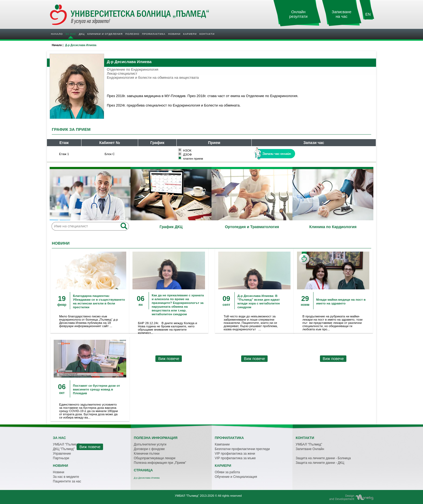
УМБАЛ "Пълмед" (309, 444)
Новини (174, 34)
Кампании (222, 444)
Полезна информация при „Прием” (160, 463)
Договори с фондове (149, 449)
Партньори (61, 458)
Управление (62, 454)
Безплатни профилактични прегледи (242, 449)
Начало (57, 34)
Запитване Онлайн (310, 449)
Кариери (190, 34)
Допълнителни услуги (150, 444)
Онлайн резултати (298, 14)
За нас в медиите (66, 477)
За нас (71, 34)
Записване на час (342, 14)
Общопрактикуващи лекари (155, 458)
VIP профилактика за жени (235, 454)
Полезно (132, 34)
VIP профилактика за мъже (235, 458)
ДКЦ (82, 34)
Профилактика (154, 34)
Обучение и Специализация (236, 477)
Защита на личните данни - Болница (323, 458)
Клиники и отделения (105, 34)
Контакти (207, 34)
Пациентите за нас (67, 481)
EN (368, 14)
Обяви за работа (227, 472)
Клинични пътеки (147, 454)
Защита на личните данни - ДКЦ (320, 463)
